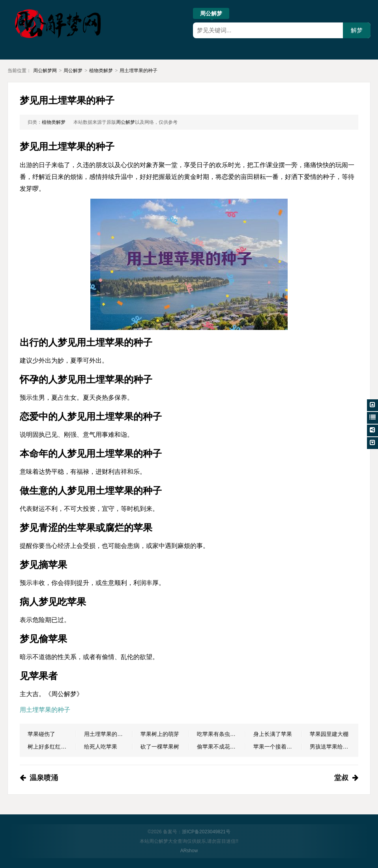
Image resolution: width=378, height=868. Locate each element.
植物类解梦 (101, 71)
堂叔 (341, 778)
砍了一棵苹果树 (160, 747)
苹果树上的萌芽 (160, 734)
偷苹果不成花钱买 (219, 747)
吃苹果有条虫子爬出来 (221, 734)
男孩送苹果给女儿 (332, 747)
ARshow (189, 851)
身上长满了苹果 (273, 734)
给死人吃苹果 (101, 747)
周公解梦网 (45, 71)
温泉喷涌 (44, 778)
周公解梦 (211, 15)
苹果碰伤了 (41, 734)
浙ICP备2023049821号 (206, 832)
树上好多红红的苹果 (52, 747)
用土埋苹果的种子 (138, 71)
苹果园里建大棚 (329, 734)
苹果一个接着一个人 (278, 747)
